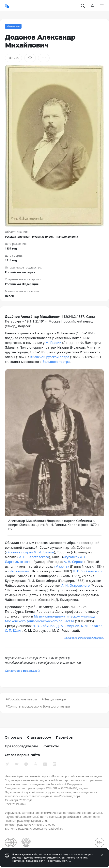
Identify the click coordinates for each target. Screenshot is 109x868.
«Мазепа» (61, 566)
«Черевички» (18, 571)
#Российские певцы (21, 699)
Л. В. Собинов (44, 626)
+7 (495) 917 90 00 (43, 825)
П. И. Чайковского (87, 571)
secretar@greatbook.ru (48, 829)
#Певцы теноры (54, 699)
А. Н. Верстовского (34, 557)
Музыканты (13, 26)
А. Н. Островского (76, 585)
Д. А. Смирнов (68, 626)
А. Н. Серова (74, 562)
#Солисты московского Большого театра (38, 706)
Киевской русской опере (50, 357)
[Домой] (7, 6)
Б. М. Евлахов (92, 626)
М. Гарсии (53, 343)
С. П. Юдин (14, 631)
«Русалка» (71, 557)
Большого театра (56, 362)
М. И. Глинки (44, 552)
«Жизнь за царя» (19, 552)
